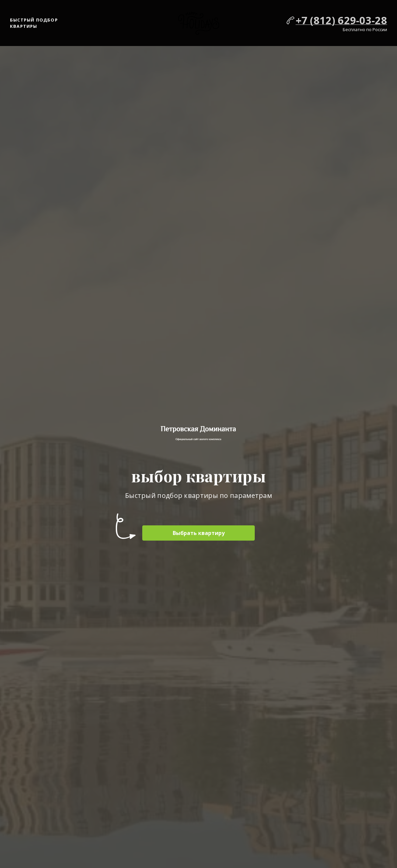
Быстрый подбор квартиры (34, 23)
